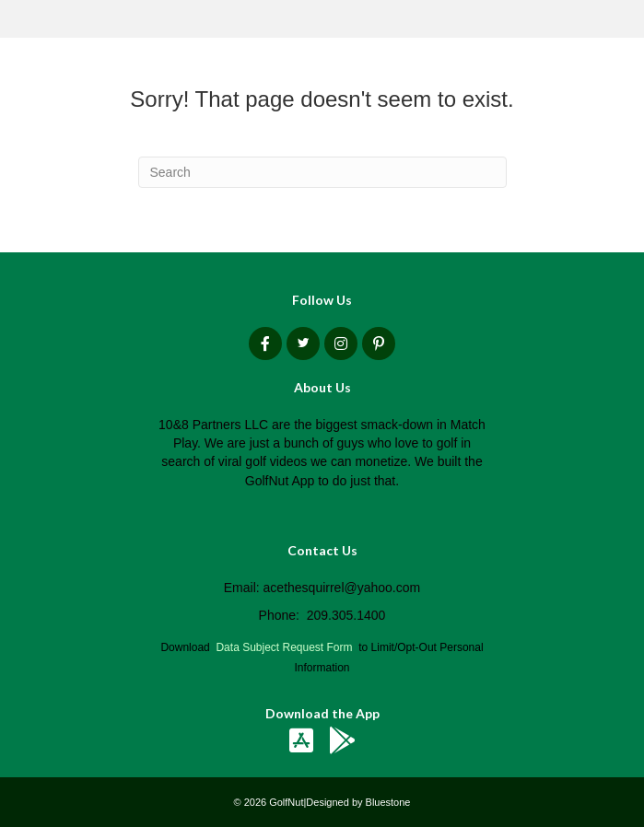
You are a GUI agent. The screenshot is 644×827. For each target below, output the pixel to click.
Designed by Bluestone (358, 802)
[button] (265, 344)
